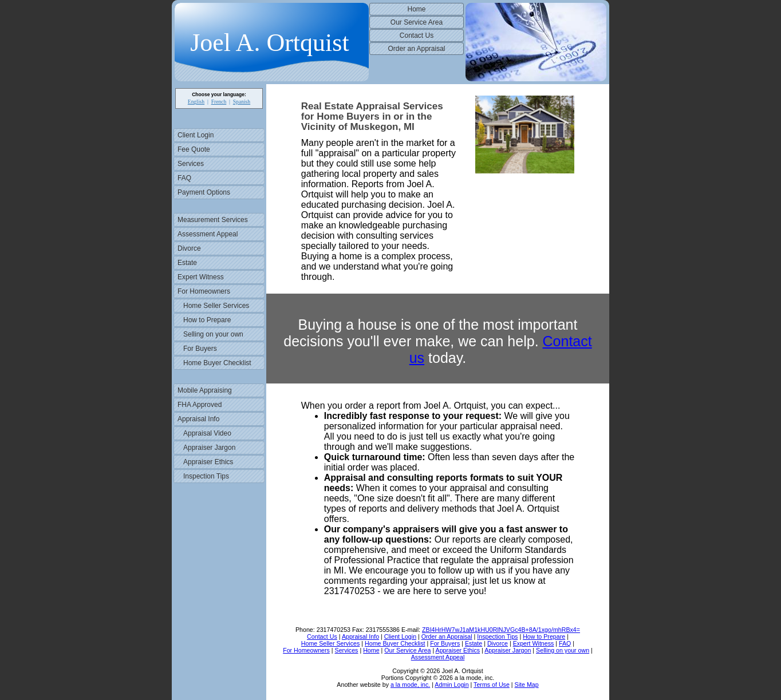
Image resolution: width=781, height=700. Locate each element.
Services (191, 164)
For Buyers (200, 349)
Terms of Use (492, 685)
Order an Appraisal (416, 49)
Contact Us (417, 35)
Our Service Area (417, 22)
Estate (187, 263)
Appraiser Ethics (208, 462)
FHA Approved (200, 405)
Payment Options (204, 192)
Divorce (189, 248)
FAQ (184, 178)
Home (416, 9)
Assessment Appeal (208, 234)
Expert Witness (201, 277)
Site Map (527, 685)
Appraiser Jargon (209, 448)
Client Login (196, 135)
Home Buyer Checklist (217, 363)
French (219, 102)
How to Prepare (207, 320)
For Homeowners (204, 291)
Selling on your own (213, 334)
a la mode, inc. (410, 685)
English (196, 102)
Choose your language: (219, 94)
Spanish (242, 102)
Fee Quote (194, 149)
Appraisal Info (198, 419)
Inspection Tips (206, 476)
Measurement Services (213, 220)
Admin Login (451, 685)
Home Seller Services (216, 306)
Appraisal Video (207, 433)
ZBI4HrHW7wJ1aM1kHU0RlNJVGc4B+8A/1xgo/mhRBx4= (501, 630)
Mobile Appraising (205, 390)
